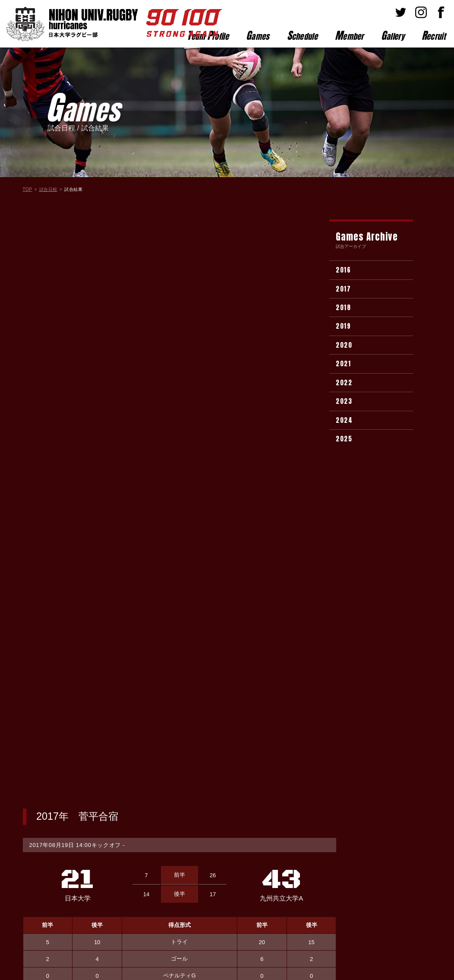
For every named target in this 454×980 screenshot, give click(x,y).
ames (258, 35)
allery (393, 35)
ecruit (434, 35)
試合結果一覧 (180, 777)
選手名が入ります (84, 681)
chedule (302, 35)
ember (349, 35)
